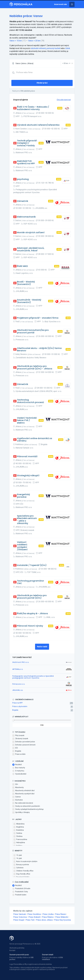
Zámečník (23, 201)
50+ (15, 784)
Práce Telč (30, 920)
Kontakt (12, 950)
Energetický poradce (23, 496)
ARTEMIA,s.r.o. (18, 669)
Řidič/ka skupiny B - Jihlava (32, 614)
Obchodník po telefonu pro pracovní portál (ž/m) (32, 597)
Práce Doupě (19, 920)
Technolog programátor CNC (31, 582)
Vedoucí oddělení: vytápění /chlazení (22, 546)
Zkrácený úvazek (20, 739)
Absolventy (18, 788)
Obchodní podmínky (17, 948)
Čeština (18, 833)
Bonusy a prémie (21, 865)
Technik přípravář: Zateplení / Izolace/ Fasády (27, 143)
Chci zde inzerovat (64, 100)
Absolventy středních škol (23, 791)
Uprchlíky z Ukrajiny (21, 812)
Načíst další (42, 647)
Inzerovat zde (61, 4)
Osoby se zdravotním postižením (26, 806)
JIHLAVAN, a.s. (18, 690)
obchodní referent (38, 48)
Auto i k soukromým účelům (25, 862)
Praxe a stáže (19, 754)
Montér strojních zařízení (31, 233)
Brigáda (15, 710)
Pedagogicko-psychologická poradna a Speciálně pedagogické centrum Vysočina (33, 677)
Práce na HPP (17, 703)
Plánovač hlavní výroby (30, 626)
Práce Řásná (60, 914)
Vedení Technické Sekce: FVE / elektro (27, 420)
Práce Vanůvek (20, 914)
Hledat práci (42, 83)
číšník (68, 48)
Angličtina (19, 827)
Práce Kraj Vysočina (62, 920)
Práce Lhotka (48, 914)
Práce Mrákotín (62, 917)
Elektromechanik (26, 217)
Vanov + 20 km (34, 41)
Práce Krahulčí (34, 917)
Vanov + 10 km (16, 41)
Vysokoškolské (19, 774)
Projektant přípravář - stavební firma (38, 318)
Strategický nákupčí (28, 476)
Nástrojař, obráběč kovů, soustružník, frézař (31, 249)
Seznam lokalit (48, 955)
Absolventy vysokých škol (23, 794)
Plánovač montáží (27, 457)
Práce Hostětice (34, 914)
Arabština (19, 830)
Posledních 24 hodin (21, 889)
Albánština (19, 824)
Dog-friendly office (22, 874)
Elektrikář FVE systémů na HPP (26, 162)
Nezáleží (17, 765)
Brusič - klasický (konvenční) (26, 283)
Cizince (17, 797)
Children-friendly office (23, 871)
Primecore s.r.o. (19, 684)
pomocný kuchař (53, 48)
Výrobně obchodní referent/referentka (38, 125)
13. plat (18, 855)
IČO (15, 748)
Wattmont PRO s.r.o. (21, 662)
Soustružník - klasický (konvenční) (29, 301)
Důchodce (18, 800)
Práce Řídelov (48, 917)
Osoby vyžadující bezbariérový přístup (28, 809)
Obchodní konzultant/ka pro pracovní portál (33, 331)
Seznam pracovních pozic (19, 955)
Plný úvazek (18, 736)
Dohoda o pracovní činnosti (24, 745)
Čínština (18, 836)
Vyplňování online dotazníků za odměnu (35, 440)
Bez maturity (19, 768)
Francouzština (20, 840)
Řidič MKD (22, 266)
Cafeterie (18, 868)
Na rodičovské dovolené (23, 803)
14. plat (18, 858)
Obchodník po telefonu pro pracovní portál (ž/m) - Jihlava (35, 367)
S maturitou (18, 771)
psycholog (23, 179)
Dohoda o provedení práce (24, 742)
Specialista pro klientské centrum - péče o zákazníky (27, 520)
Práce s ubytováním (20, 706)
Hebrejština (19, 843)
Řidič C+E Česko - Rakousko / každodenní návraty (33, 108)
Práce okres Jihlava (44, 920)
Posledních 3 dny (20, 892)
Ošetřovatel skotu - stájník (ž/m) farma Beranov (39, 349)
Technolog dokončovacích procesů (30, 401)
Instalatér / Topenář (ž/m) (32, 565)
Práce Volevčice (20, 917)
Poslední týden (19, 895)
